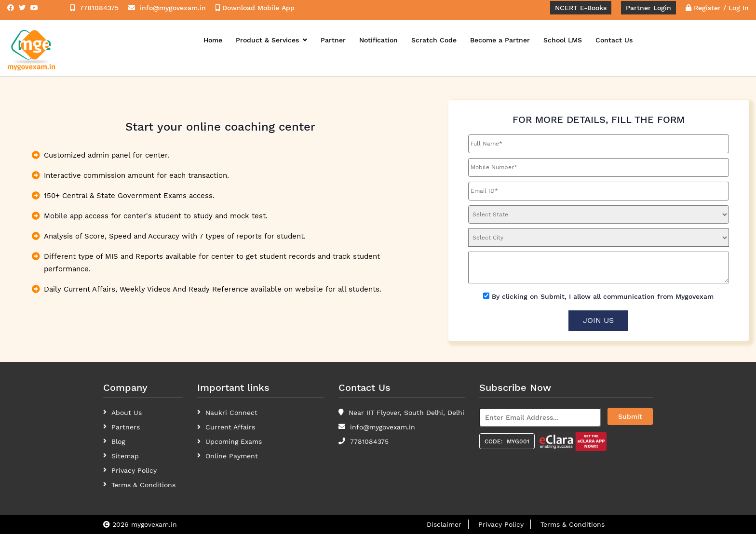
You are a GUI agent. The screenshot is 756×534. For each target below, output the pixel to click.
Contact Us (614, 40)
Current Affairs (230, 427)
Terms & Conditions (573, 524)
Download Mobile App (255, 8)
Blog (118, 441)
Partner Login (648, 8)
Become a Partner (500, 40)
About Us (127, 413)
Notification (378, 40)
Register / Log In (717, 8)
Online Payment (232, 456)
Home (213, 40)
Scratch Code (434, 40)
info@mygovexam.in (383, 427)
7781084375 (369, 441)
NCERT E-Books (581, 8)
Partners (126, 427)
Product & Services (271, 40)
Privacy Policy (134, 470)
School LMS (563, 40)
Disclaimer (444, 524)
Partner (333, 40)
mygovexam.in (154, 524)
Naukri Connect (231, 413)
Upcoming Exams (234, 441)
